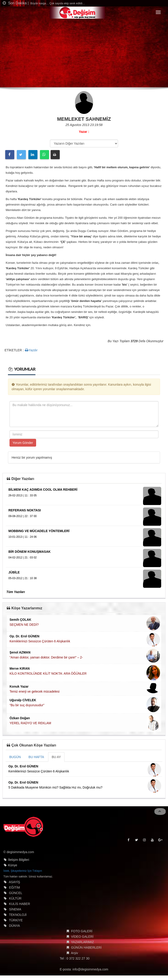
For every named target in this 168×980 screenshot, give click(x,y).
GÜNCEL (16, 893)
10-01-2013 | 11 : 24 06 (23, 537)
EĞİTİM (15, 887)
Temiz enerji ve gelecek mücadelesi (35, 691)
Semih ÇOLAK (20, 620)
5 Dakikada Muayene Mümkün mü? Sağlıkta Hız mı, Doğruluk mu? (55, 787)
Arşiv (74, 953)
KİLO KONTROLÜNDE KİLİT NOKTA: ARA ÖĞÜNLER (48, 673)
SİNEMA (15, 909)
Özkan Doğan (20, 718)
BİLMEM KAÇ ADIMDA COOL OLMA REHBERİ (43, 490)
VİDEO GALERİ (82, 937)
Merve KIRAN (20, 668)
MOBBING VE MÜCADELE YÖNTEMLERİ (39, 531)
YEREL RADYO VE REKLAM (30, 723)
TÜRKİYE (16, 920)
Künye (13, 865)
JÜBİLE (14, 572)
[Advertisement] (84, 53)
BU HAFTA (36, 757)
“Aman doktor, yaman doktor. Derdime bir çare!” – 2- (46, 657)
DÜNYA (15, 926)
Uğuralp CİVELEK (23, 700)
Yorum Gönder (23, 443)
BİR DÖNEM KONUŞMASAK (30, 552)
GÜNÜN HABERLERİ (86, 947)
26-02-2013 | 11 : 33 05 (23, 495)
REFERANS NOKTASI (25, 510)
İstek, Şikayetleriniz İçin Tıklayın (23, 871)
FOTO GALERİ (82, 931)
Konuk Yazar (19, 686)
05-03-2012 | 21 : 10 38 (23, 578)
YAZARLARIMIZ (83, 942)
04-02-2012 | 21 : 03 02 (23, 558)
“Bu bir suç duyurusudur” (27, 705)
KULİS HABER (20, 904)
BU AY (56, 757)
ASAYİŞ (15, 882)
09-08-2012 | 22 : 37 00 (23, 516)
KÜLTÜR (15, 898)
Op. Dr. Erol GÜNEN (24, 636)
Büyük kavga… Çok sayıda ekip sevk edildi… (57, 3)
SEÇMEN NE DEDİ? (24, 625)
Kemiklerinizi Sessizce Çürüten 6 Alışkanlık (40, 641)
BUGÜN (15, 757)
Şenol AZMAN (20, 652)
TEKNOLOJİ (18, 915)
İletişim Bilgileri (19, 860)
